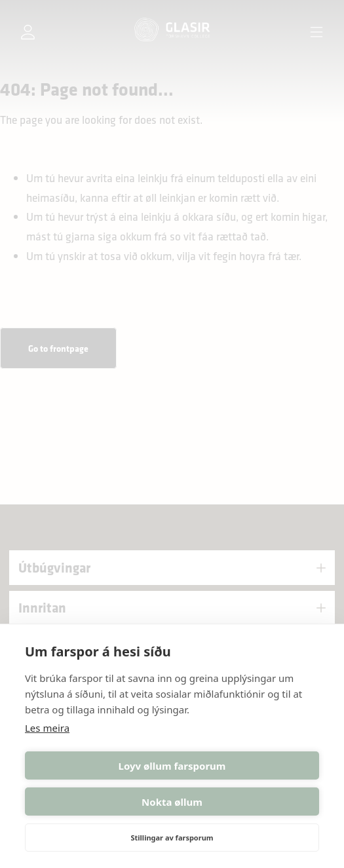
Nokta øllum (172, 802)
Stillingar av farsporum (172, 838)
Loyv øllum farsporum (172, 766)
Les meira (47, 728)
